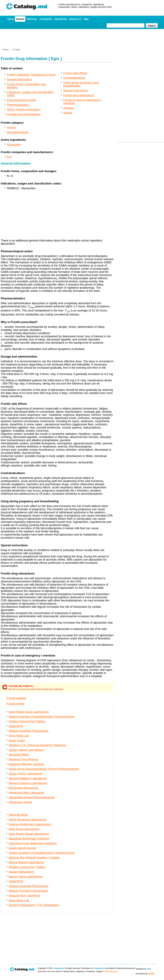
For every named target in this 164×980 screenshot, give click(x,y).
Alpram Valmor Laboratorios (26, 750)
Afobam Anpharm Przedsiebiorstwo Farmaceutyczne (42, 717)
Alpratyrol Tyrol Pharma (23, 759)
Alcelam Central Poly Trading (27, 721)
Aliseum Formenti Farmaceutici (28, 891)
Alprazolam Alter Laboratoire (26, 793)
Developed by (145, 974)
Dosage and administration (24, 114)
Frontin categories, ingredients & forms (31, 75)
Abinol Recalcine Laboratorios (27, 820)
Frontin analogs (16, 698)
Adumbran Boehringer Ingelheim (29, 839)
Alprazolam (14, 145)
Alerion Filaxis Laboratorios (26, 877)
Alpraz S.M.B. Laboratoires (25, 774)
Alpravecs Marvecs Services (26, 764)
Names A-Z (75, 19)
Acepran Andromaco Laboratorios (30, 824)
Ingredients (61, 19)
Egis (9, 157)
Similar (68, 113)
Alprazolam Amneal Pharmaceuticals (32, 797)
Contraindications (74, 78)
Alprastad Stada (19, 755)
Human (20, 19)
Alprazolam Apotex (20, 802)
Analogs (68, 108)
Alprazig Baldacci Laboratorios (28, 778)
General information (19, 79)
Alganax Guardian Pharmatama (28, 731)
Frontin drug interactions (79, 95)
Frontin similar (16, 704)
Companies (46, 19)
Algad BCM (16, 726)
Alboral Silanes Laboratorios (26, 862)
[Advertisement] (82, 37)
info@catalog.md (110, 971)
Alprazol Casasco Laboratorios (28, 783)
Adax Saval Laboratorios (24, 829)
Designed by (143, 969)
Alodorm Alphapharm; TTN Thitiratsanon (34, 905)
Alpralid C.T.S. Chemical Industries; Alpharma (37, 745)
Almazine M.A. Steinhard (24, 896)
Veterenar (32, 19)
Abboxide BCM (18, 815)
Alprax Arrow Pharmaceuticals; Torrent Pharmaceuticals (44, 769)
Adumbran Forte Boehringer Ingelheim (33, 843)
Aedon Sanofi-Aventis (22, 848)
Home (11, 19)
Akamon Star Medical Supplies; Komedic (34, 858)
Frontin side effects (75, 73)
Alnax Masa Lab (19, 736)
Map (86, 19)
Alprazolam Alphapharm (24, 788)
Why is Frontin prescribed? (24, 110)
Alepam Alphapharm (21, 872)
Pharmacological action (21, 100)
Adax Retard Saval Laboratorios (29, 712)
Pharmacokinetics (18, 105)
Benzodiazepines (18, 132)
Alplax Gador (17, 740)
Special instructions (76, 91)
